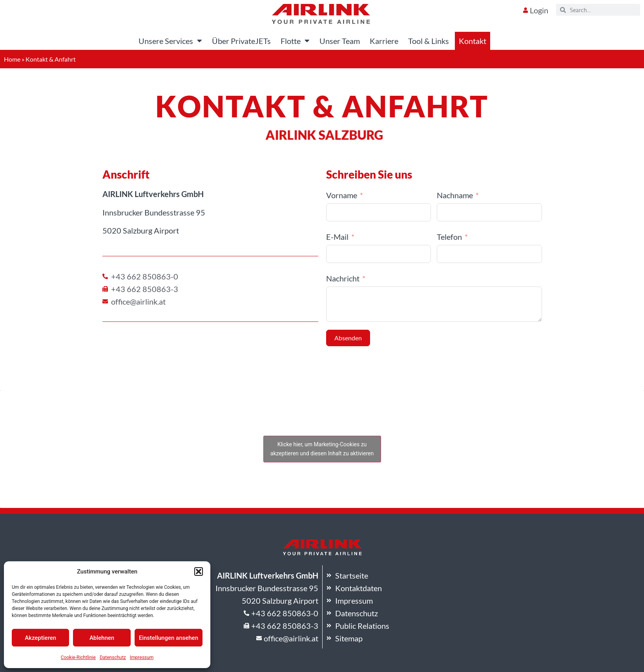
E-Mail (337, 237)
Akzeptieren (40, 638)
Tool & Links (429, 41)
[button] (199, 572)
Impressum (142, 657)
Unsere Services (170, 41)
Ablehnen (102, 638)
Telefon (449, 237)
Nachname (455, 195)
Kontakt (473, 41)
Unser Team (340, 41)
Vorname (342, 195)
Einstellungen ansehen (169, 638)
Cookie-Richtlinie (78, 657)
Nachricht (343, 278)
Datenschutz (113, 657)
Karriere (384, 41)
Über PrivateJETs (241, 41)
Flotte (295, 41)
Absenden (348, 338)
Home (12, 59)
